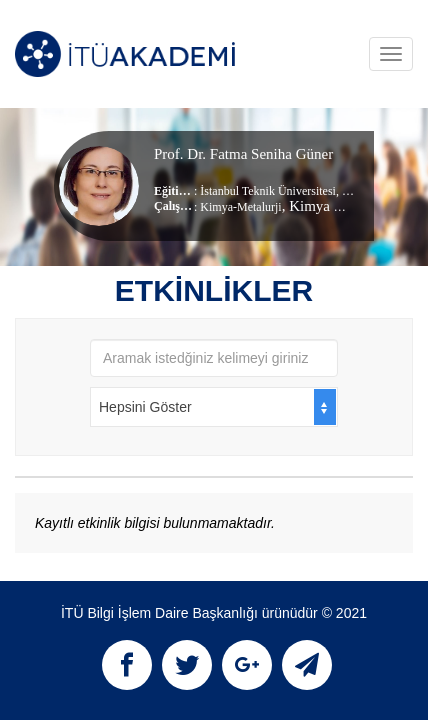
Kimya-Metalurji (240, 207)
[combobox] (214, 407)
